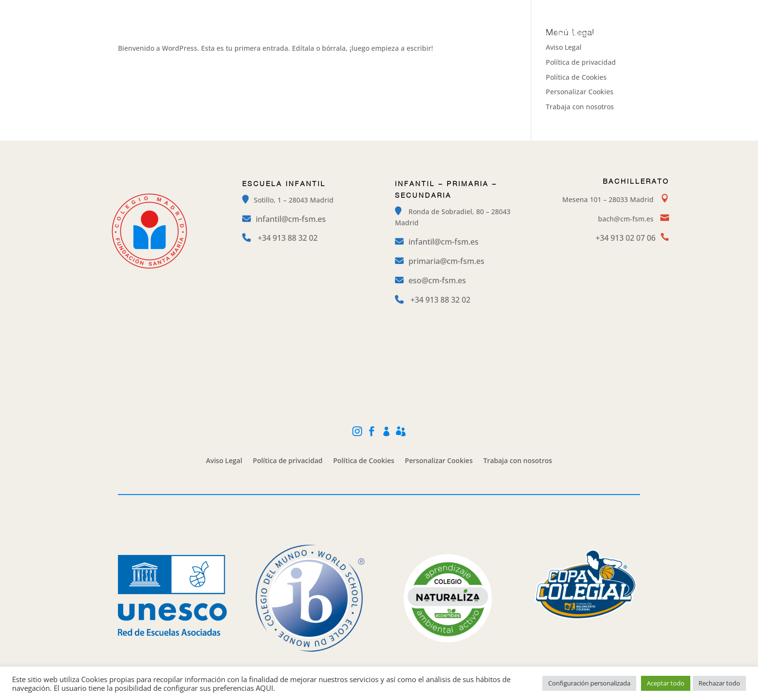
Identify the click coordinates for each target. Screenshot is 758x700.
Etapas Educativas (386, 34)
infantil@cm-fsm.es (291, 219)
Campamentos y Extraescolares (487, 34)
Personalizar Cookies (580, 92)
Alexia (632, 8)
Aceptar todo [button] (666, 683)
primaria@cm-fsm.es (446, 261)
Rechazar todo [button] (719, 683)
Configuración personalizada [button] (589, 683)
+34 (288, 238)
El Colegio (321, 34)
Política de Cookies (576, 77)
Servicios (572, 34)
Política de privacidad (581, 62)
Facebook (547, 8)
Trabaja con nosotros (580, 107)
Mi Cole (592, 8)
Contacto (620, 34)
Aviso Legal (224, 461)
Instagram (499, 8)
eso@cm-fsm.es (437, 280)
